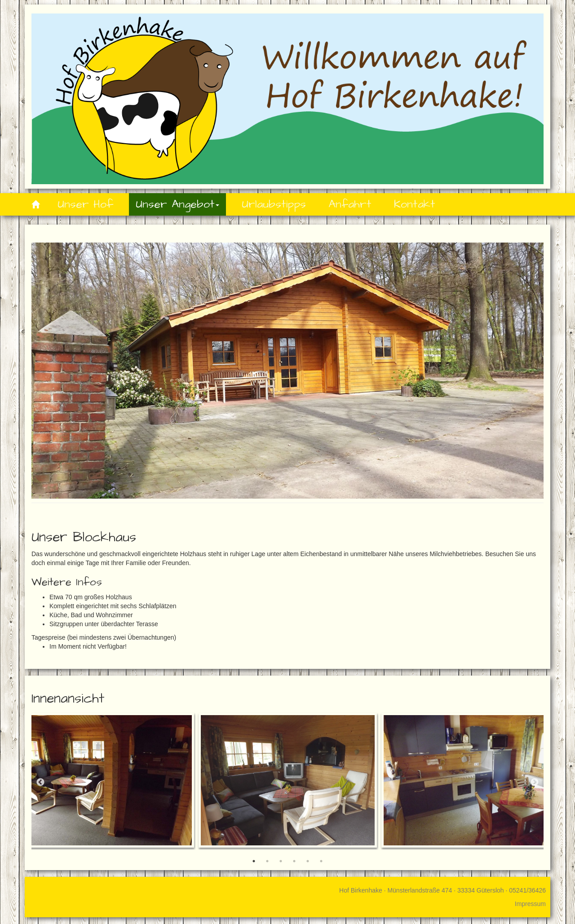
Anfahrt (350, 204)
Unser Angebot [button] (177, 204)
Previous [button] (40, 783)
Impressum (530, 904)
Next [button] (535, 783)
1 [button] (254, 861)
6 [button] (321, 861)
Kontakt (415, 204)
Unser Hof (85, 204)
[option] (288, 780)
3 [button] (281, 861)
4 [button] (294, 861)
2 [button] (267, 861)
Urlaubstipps (274, 204)
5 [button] (308, 861)
